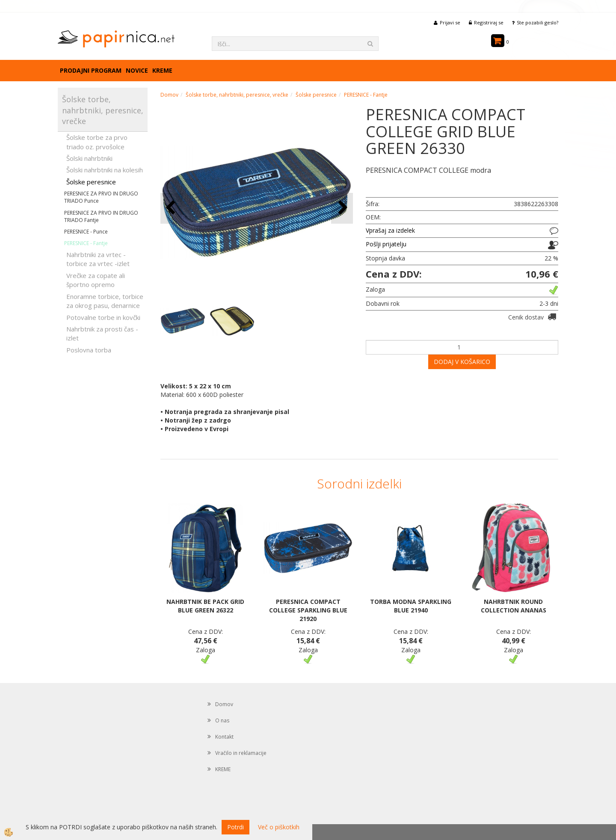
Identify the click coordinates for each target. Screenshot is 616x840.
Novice (137, 70)
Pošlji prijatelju (386, 244)
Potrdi (235, 827)
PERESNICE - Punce (86, 232)
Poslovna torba (89, 350)
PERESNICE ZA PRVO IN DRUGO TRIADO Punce (101, 197)
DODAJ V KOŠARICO (462, 362)
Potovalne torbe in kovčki (103, 317)
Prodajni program (91, 70)
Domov (169, 95)
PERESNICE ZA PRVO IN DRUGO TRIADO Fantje (101, 216)
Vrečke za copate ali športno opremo (96, 280)
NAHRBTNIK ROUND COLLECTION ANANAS (514, 606)
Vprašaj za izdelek (390, 230)
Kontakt (224, 737)
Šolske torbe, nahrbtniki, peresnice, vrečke (237, 95)
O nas (222, 720)
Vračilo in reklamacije (241, 753)
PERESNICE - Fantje (86, 243)
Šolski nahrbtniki (89, 158)
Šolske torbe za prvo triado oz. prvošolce (97, 142)
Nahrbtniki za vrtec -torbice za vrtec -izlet (98, 259)
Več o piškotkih (279, 827)
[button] (342, 208)
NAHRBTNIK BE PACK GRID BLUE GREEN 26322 (205, 606)
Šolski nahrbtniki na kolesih (105, 170)
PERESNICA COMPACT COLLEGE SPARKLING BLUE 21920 (308, 610)
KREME (162, 70)
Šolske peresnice (91, 182)
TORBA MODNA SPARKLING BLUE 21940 (411, 606)
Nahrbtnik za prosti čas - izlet (102, 333)
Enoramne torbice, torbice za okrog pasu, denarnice (105, 301)
